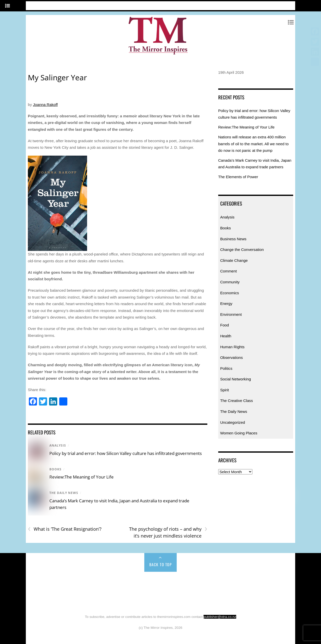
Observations (232, 357)
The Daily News (64, 493)
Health (226, 336)
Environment (231, 314)
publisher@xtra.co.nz (220, 617)
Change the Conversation (242, 250)
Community (230, 282)
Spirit (225, 390)
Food (225, 325)
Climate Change (234, 260)
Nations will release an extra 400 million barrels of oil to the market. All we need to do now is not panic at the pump (254, 144)
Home (46, 583)
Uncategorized (233, 422)
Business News (233, 239)
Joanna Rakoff (45, 105)
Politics (226, 368)
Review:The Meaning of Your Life (82, 477)
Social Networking (236, 379)
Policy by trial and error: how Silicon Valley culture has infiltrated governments (126, 453)
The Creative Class (237, 401)
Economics (230, 293)
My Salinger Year (57, 77)
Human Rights (232, 347)
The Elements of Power (238, 177)
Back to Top (161, 564)
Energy (226, 303)
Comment (229, 271)
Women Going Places (239, 433)
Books (55, 469)
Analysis (58, 445)
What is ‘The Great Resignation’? (65, 529)
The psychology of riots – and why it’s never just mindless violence (168, 532)
